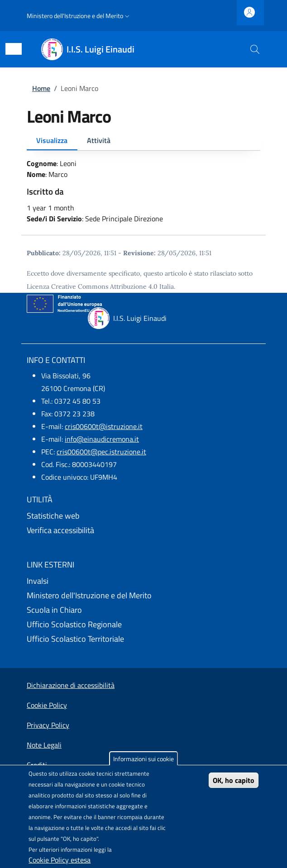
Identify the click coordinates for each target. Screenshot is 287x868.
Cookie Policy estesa (60, 860)
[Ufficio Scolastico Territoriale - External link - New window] (143, 639)
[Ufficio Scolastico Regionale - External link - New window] (143, 625)
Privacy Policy (48, 725)
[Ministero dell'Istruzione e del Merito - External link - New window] (143, 596)
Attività (99, 140)
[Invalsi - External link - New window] (143, 581)
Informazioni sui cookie (143, 759)
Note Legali (44, 745)
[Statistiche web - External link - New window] (143, 516)
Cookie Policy (47, 705)
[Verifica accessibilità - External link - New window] (143, 530)
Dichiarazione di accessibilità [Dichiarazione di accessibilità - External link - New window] (71, 685)
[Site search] (255, 49)
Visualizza (52, 140)
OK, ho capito (234, 780)
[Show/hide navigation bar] (14, 49)
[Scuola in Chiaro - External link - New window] (143, 610)
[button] (79, 16)
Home (41, 88)
